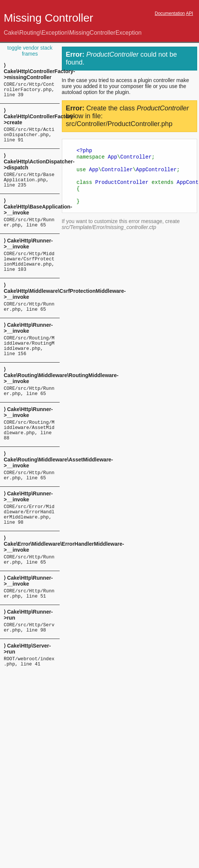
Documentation (170, 13)
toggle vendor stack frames (30, 51)
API (189, 13)
